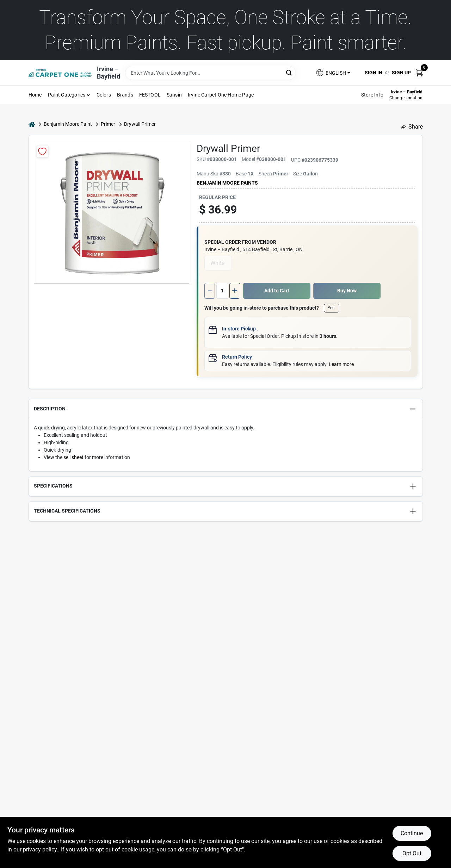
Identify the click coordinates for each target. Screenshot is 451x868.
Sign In (373, 73)
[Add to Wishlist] (42, 151)
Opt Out (412, 853)
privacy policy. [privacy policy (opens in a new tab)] (41, 850)
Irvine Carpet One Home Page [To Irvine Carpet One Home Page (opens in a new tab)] (221, 95)
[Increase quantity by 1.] (235, 291)
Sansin (174, 95)
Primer (108, 124)
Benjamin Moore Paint (68, 124)
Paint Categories (67, 95)
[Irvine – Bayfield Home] (60, 73)
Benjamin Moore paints (227, 183)
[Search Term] (211, 73)
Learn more (341, 364)
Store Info (372, 95)
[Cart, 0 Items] (419, 73)
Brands (125, 95)
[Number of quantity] (222, 291)
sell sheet (73, 457)
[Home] (32, 124)
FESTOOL (150, 95)
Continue (412, 833)
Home (35, 95)
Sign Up (401, 73)
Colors (104, 95)
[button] (333, 73)
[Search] (289, 72)
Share (412, 127)
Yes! (332, 308)
